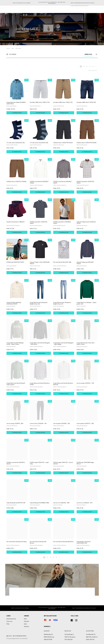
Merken (51, 10)
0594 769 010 (90, 639)
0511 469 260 (69, 639)
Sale (57, 10)
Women (38, 10)
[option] (52, 29)
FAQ (8, 624)
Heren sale (18, 48)
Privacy (9, 638)
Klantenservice (11, 619)
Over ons (9, 621)
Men (45, 10)
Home (31, 10)
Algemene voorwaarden (20, 638)
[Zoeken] (71, 10)
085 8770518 (48, 639)
